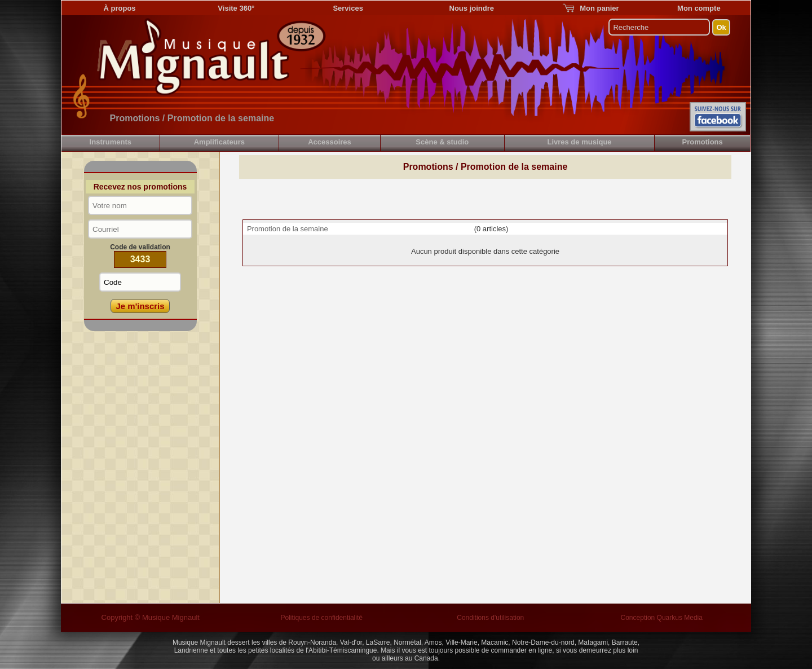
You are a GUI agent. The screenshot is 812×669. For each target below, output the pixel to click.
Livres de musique (579, 142)
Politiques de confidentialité (322, 618)
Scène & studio (442, 142)
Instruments (111, 142)
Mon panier (599, 8)
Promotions (703, 142)
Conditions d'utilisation (490, 618)
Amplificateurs (219, 142)
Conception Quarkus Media (662, 618)
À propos (119, 8)
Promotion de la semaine (286, 229)
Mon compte (699, 8)
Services (348, 8)
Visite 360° (236, 8)
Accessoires (330, 142)
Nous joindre (472, 8)
